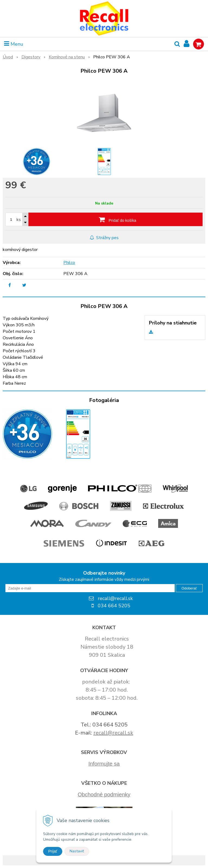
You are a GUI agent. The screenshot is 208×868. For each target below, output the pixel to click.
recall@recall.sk (113, 733)
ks (19, 220)
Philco (69, 263)
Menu (14, 44)
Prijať (53, 851)
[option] (37, 162)
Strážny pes (104, 238)
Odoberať (189, 588)
